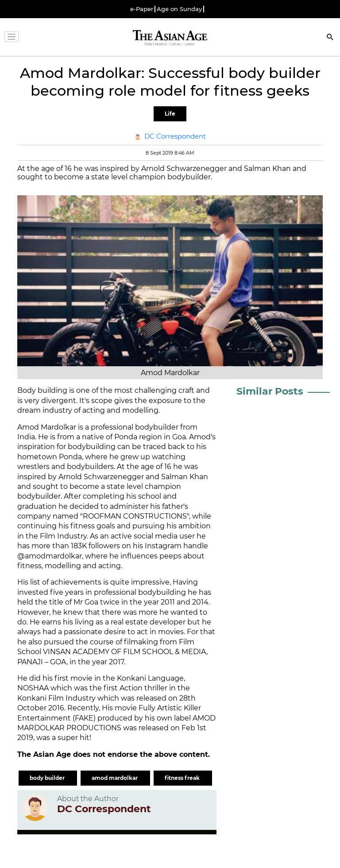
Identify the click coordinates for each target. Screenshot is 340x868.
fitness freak (183, 778)
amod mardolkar (115, 778)
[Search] (330, 38)
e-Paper (142, 9)
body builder (48, 778)
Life (170, 114)
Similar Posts (270, 391)
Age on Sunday (179, 9)
